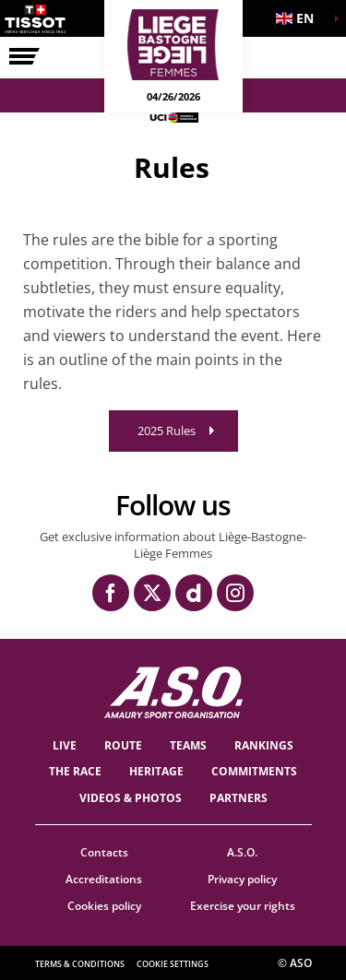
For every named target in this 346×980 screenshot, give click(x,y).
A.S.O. (242, 852)
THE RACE (75, 771)
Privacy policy (242, 879)
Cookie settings (173, 964)
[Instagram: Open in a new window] (235, 593)
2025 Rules (167, 431)
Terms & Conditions (80, 964)
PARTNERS (239, 798)
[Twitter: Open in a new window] (152, 593)
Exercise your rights (243, 906)
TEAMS (188, 745)
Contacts (104, 852)
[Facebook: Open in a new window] (111, 593)
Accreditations (104, 879)
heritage (156, 771)
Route (123, 745)
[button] (300, 18)
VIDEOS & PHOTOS (131, 798)
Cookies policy (104, 906)
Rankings (264, 745)
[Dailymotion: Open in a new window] (194, 593)
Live (65, 745)
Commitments (254, 771)
